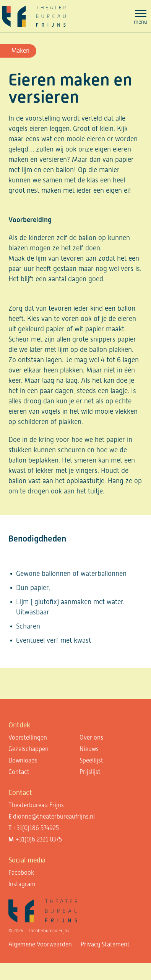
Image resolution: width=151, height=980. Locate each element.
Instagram (22, 884)
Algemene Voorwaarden (40, 944)
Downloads (23, 760)
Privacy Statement (105, 944)
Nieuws (89, 749)
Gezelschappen (28, 749)
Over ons (91, 737)
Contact (19, 772)
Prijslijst (90, 772)
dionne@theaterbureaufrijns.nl (54, 816)
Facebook (21, 873)
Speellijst (91, 760)
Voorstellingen (28, 737)
